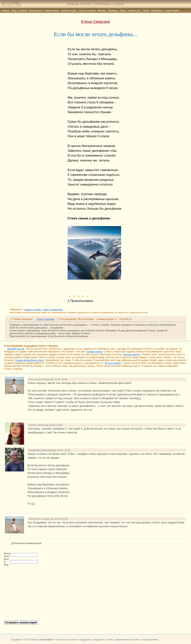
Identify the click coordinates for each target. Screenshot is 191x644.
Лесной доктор (131, 354)
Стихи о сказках (45, 319)
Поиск (146, 11)
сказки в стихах (32, 309)
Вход (14, 11)
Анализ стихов (68, 11)
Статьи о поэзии (87, 11)
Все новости (36, 11)
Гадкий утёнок (94, 352)
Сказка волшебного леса (30, 360)
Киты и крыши (113, 363)
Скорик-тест (135, 11)
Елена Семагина (96, 22)
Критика (102, 11)
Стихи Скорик (172, 11)
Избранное (157, 11)
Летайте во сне (16, 349)
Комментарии (52, 11)
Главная (5, 11)
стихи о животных (53, 309)
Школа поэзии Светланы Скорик (95, 4)
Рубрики (23, 11)
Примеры (113, 11)
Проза (123, 11)
